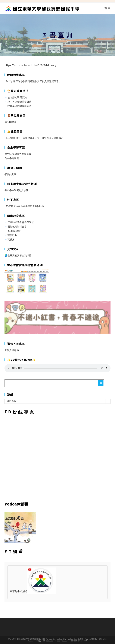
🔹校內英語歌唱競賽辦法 (18, 102)
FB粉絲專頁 (57, 457)
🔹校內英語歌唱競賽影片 (18, 106)
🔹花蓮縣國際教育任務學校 (19, 222)
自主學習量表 (12, 158)
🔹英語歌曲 (11, 235)
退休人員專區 (12, 350)
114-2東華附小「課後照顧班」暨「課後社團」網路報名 (34, 138)
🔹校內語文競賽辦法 (16, 97)
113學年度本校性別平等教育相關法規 (24, 206)
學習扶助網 (10, 174)
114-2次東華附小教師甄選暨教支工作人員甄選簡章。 (33, 81)
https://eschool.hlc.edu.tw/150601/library (30, 65)
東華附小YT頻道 (33, 592)
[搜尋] (101, 383)
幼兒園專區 (10, 122)
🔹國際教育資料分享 (16, 227)
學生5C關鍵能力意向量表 (18, 154)
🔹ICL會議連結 (13, 231)
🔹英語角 (10, 239)
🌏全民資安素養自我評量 (18, 255)
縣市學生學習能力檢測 (16, 190)
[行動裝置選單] (106, 8)
